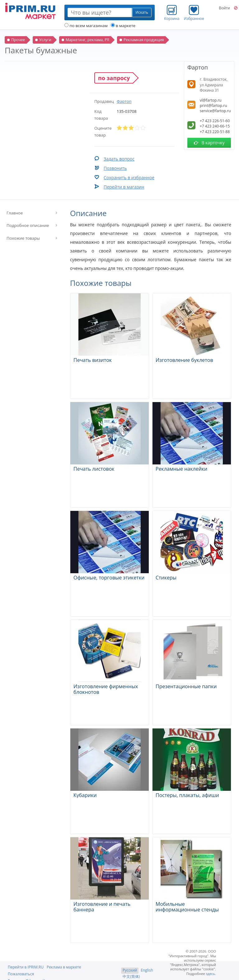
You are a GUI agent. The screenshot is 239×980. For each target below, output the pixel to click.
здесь (211, 974)
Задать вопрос (119, 159)
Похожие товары (23, 238)
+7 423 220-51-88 (215, 132)
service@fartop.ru (215, 111)
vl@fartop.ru (211, 100)
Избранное (194, 13)
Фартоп (124, 101)
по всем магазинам (86, 26)
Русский (130, 970)
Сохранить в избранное (129, 178)
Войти (224, 8)
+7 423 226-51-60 (215, 121)
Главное (15, 213)
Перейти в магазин (124, 187)
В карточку (209, 143)
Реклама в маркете (64, 967)
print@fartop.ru (213, 106)
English (147, 970)
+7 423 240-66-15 (215, 126)
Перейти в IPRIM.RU (26, 967)
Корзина (172, 13)
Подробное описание (28, 225)
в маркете (123, 26)
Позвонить (115, 168)
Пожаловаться (21, 974)
